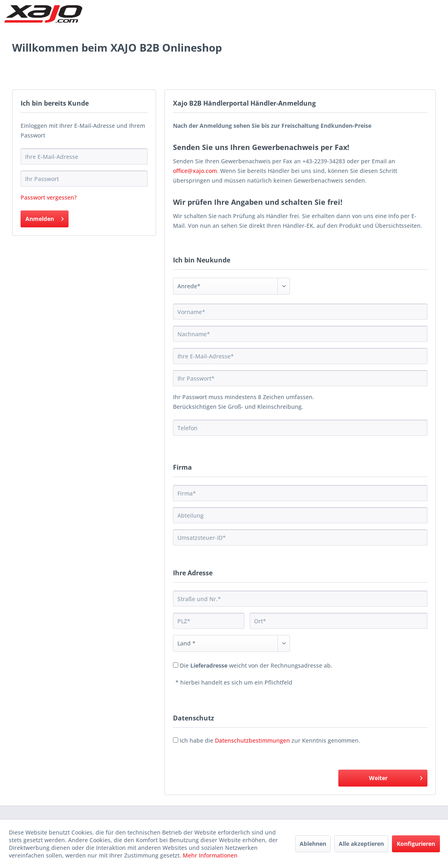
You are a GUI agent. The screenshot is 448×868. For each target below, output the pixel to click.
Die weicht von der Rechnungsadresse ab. (256, 665)
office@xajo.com (195, 171)
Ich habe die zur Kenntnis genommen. (270, 740)
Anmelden (45, 218)
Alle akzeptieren (361, 844)
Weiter (396, 777)
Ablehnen (313, 844)
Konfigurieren (416, 844)
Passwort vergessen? (49, 197)
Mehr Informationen (210, 855)
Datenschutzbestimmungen (252, 740)
